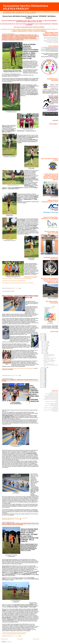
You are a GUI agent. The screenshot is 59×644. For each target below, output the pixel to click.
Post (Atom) (9, 642)
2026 (43, 334)
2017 (43, 373)
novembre (46, 343)
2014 (43, 377)
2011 (43, 381)
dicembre (45, 341)
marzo (45, 352)
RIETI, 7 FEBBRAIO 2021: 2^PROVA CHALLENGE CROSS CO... (50, 365)
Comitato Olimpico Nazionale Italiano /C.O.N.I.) (52, 404)
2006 (43, 387)
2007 (43, 386)
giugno (45, 348)
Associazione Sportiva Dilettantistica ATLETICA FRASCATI (25, 7)
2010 (43, 382)
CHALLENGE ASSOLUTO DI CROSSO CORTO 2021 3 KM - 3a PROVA (18, 283)
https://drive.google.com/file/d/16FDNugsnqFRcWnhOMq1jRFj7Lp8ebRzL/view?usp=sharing (51, 38)
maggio (45, 349)
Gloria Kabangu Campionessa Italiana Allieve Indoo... (50, 359)
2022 (43, 339)
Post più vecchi (36, 639)
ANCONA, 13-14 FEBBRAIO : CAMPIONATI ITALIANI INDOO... (49, 362)
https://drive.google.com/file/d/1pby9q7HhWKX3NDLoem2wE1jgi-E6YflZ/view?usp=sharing (51, 42)
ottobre (45, 344)
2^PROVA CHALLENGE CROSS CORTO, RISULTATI (14, 634)
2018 (43, 371)
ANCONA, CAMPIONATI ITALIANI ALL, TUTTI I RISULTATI (15, 518)
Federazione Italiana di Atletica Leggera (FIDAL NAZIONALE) (51, 398)
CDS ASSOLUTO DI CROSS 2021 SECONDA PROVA (14, 281)
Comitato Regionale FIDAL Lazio (51, 396)
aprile (45, 351)
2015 (43, 375)
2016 (43, 374)
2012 (43, 379)
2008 (43, 385)
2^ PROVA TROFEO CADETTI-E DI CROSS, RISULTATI (14, 633)
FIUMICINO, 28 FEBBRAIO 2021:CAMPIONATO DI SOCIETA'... (49, 356)
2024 (43, 336)
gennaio (45, 367)
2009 (43, 383)
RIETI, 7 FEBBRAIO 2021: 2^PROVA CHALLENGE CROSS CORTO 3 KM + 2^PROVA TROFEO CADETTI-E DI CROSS (20, 524)
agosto (45, 347)
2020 (43, 369)
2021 (43, 340)
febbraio (45, 353)
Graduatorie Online (54, 393)
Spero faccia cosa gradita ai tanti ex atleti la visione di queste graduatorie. (18, 368)
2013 (43, 378)
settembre (46, 345)
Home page (20, 639)
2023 (43, 337)
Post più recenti (4, 639)
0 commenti (17, 288)
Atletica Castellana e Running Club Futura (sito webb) (52, 394)
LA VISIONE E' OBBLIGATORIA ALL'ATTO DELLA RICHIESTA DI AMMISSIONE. (29, 31)
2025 (43, 335)
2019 (43, 370)
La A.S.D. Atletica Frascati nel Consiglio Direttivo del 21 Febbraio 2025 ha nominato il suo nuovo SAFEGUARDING (50, 49)
